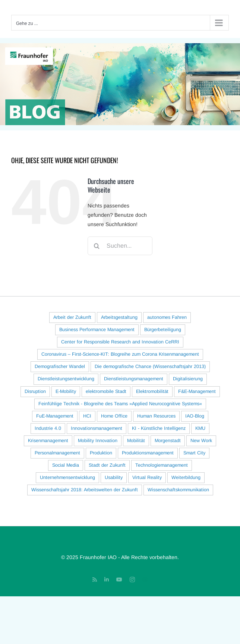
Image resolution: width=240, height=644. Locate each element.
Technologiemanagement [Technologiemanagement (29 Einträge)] (162, 465)
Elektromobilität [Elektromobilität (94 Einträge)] (152, 391)
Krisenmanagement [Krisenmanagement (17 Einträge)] (48, 441)
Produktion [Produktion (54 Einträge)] (101, 453)
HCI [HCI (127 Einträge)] (87, 416)
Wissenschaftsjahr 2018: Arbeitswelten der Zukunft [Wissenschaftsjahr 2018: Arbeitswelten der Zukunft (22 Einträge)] (85, 490)
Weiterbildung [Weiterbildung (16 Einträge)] (186, 478)
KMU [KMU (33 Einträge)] (200, 428)
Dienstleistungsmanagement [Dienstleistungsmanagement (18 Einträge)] (134, 379)
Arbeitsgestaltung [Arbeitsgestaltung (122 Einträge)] (119, 317)
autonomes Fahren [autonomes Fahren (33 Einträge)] (167, 317)
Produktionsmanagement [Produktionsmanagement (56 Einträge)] (148, 453)
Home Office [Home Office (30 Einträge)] (114, 416)
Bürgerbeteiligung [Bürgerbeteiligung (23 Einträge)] (163, 330)
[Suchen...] (120, 246)
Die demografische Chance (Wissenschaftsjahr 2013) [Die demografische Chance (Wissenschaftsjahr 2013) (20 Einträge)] (150, 367)
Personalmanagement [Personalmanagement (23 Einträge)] (57, 453)
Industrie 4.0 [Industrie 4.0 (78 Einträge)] (48, 428)
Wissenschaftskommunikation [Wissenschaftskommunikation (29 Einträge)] (178, 490)
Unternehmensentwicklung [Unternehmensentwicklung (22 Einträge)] (67, 478)
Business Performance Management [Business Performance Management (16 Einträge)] (97, 330)
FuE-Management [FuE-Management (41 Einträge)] (55, 416)
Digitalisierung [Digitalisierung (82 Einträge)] (188, 379)
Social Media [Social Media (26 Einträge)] (66, 465)
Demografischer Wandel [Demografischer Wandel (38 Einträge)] (60, 367)
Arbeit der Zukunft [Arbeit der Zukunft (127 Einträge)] (72, 317)
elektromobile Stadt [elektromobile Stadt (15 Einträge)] (106, 391)
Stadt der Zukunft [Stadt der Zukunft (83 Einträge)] (107, 465)
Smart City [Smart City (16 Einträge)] (194, 453)
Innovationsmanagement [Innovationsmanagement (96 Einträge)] (97, 428)
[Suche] (97, 246)
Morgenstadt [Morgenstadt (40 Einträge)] (168, 441)
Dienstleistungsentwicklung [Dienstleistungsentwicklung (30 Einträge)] (66, 379)
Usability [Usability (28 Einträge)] (114, 478)
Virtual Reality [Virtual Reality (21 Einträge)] (147, 478)
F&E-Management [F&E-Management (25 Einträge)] (197, 391)
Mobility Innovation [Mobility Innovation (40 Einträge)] (98, 441)
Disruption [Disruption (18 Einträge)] (35, 391)
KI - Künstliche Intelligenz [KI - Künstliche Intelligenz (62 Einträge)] (159, 428)
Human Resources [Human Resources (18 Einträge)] (156, 416)
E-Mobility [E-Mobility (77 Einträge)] (66, 391)
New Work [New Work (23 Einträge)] (201, 441)
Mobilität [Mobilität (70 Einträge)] (136, 441)
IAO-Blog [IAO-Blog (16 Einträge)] (195, 416)
